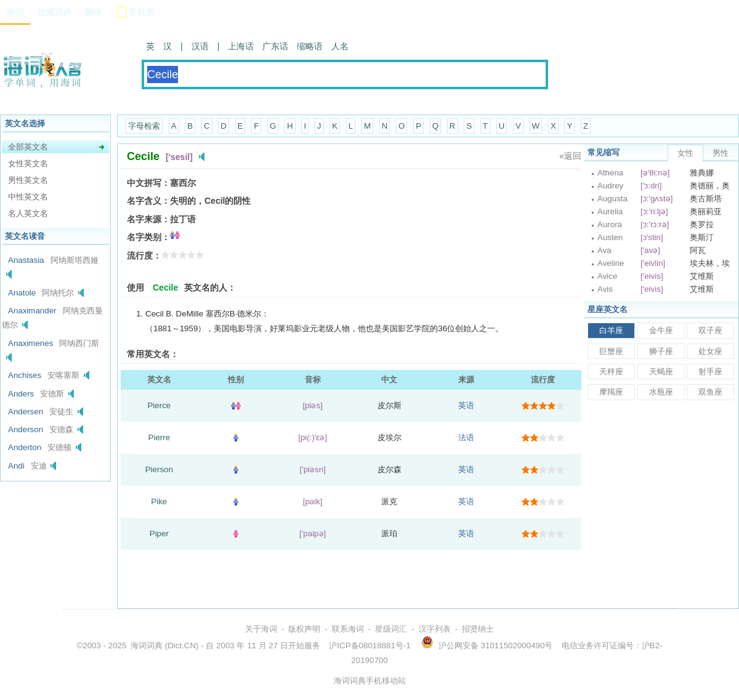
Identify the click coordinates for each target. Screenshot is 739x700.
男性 (721, 153)
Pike (159, 501)
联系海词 (348, 629)
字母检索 (144, 126)
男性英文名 (28, 180)
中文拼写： (148, 183)
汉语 (200, 46)
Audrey (610, 186)
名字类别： (148, 237)
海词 (15, 12)
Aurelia (610, 211)
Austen (610, 237)
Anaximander (32, 311)
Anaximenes (30, 343)
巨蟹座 (611, 351)
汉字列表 (435, 629)
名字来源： (148, 219)
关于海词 (261, 629)
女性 (685, 153)
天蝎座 (661, 372)
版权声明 (304, 629)
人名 (340, 46)
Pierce (159, 405)
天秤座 (611, 372)
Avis (605, 289)
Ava (604, 250)
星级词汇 (391, 629)
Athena (610, 173)
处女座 (710, 351)
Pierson (159, 469)
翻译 (93, 12)
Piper (159, 533)
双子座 (710, 330)
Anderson (26, 429)
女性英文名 (28, 163)
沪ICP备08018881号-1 (369, 646)
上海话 (241, 46)
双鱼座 (710, 392)
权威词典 (54, 12)
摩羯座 (611, 392)
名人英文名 (28, 213)
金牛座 (661, 330)
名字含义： (148, 201)
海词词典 (147, 646)
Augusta (612, 199)
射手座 (710, 372)
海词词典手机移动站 (370, 681)
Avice (607, 276)
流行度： (144, 255)
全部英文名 (28, 147)
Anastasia (26, 260)
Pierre (160, 437)
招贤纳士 (478, 629)
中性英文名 (28, 197)
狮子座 (661, 351)
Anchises (25, 375)
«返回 (570, 156)
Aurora (610, 224)
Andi (16, 466)
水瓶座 (661, 392)
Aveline (611, 263)
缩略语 (310, 46)
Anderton (25, 447)
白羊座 (611, 330)
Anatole (22, 293)
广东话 (275, 46)
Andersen (26, 412)
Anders (21, 394)
